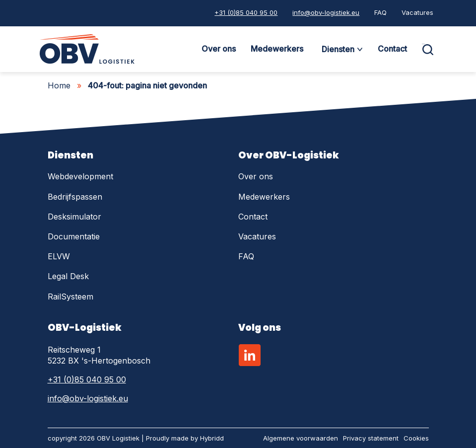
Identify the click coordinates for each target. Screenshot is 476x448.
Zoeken (423, 44)
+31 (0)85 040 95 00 (246, 12)
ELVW (59, 256)
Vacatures (417, 12)
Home (59, 85)
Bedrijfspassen (75, 197)
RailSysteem (70, 297)
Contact (392, 49)
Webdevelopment (80, 176)
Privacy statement (371, 438)
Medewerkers (277, 49)
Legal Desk (68, 276)
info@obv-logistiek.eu (326, 12)
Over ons (219, 49)
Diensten (338, 49)
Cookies (416, 438)
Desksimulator (74, 217)
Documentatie (74, 236)
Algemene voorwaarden (301, 438)
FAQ (380, 12)
